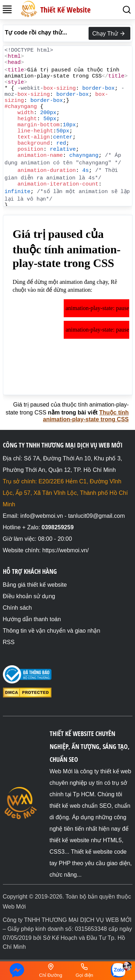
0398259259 (58, 527)
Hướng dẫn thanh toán (32, 619)
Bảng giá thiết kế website (35, 585)
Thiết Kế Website (66, 10)
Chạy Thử (109, 34)
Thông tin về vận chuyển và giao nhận (52, 631)
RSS (9, 642)
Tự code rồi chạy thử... (36, 32)
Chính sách (17, 608)
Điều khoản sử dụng (29, 596)
